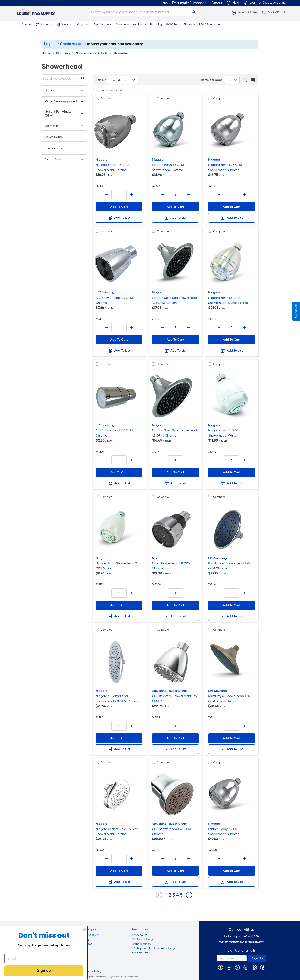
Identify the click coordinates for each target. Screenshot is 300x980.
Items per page (212, 80)
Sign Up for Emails (242, 950)
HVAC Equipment (210, 24)
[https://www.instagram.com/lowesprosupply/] (229, 967)
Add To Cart (119, 207)
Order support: (242, 936)
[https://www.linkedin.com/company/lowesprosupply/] (246, 967)
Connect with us (242, 930)
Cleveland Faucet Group (169, 691)
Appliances (139, 24)
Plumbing (156, 24)
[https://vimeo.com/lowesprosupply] (263, 967)
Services (64, 25)
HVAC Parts (173, 24)
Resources (44, 25)
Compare (106, 99)
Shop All (25, 25)
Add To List (119, 218)
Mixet (156, 558)
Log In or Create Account (65, 44)
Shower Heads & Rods (92, 53)
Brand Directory (142, 944)
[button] (244, 12)
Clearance (122, 24)
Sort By (101, 80)
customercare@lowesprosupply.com (242, 942)
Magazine (83, 24)
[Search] (143, 12)
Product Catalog (142, 939)
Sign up (40, 971)
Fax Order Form (142, 953)
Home (46, 53)
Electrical (190, 24)
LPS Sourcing (105, 292)
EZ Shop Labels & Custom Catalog (153, 948)
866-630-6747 (251, 936)
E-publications (103, 24)
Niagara (101, 160)
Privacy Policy (93, 972)
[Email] (40, 959)
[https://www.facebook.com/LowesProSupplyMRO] (220, 967)
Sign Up (257, 958)
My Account (139, 935)
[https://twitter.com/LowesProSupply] (237, 967)
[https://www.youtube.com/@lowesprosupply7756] (254, 967)
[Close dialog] (81, 929)
